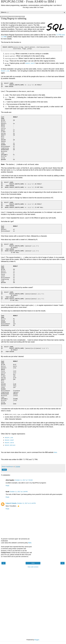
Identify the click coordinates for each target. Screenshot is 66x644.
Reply (7, 485)
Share (4, 469)
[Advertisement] (33, 578)
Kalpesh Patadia (11, 503)
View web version (33, 566)
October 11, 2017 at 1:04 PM (19, 491)
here (55, 452)
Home (33, 563)
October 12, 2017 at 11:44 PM (26, 503)
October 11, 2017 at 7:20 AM (24, 480)
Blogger (37, 639)
